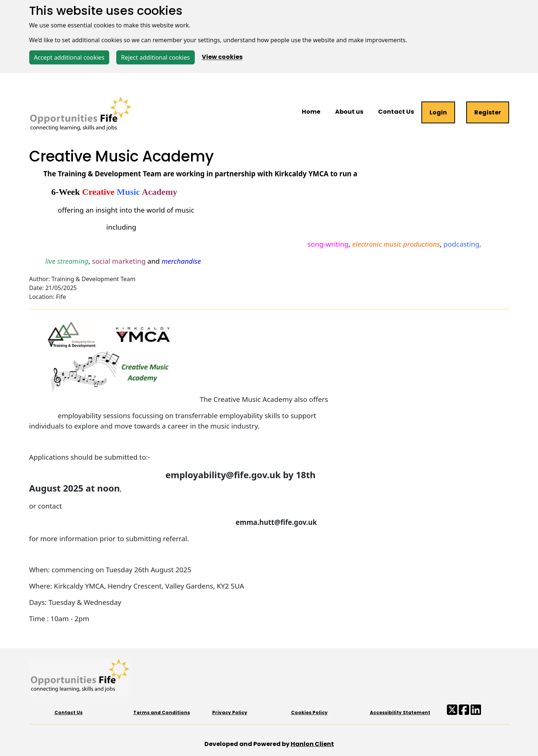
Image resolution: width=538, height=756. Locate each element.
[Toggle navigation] (14, 78)
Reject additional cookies (156, 57)
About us (349, 112)
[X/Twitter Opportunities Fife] (452, 712)
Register (488, 112)
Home (311, 112)
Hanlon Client (312, 744)
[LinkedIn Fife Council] (476, 712)
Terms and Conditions (162, 712)
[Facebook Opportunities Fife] (464, 712)
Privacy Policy (230, 712)
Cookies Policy (309, 712)
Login (438, 112)
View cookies (222, 57)
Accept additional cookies (69, 57)
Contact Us (396, 112)
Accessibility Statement (400, 712)
